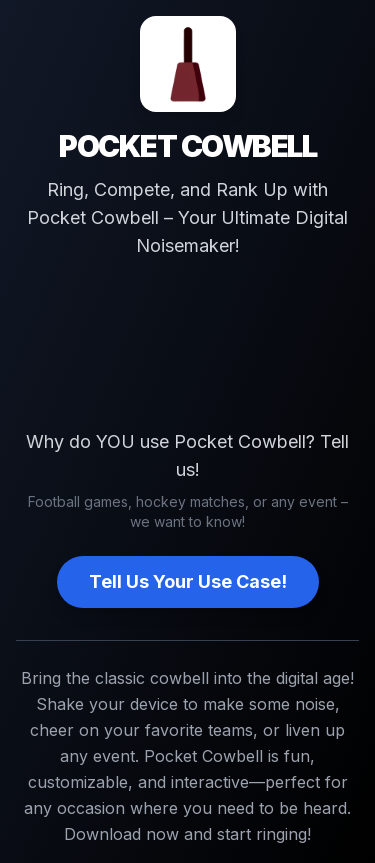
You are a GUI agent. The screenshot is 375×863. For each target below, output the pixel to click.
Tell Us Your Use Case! (188, 581)
